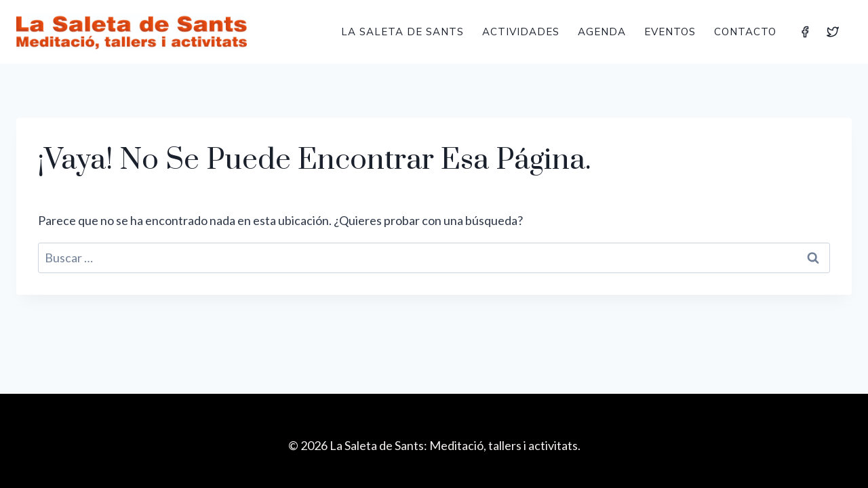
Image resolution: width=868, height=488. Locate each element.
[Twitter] (833, 32)
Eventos (670, 32)
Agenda (602, 32)
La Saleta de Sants (402, 32)
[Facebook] (805, 32)
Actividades (521, 32)
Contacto (745, 32)
